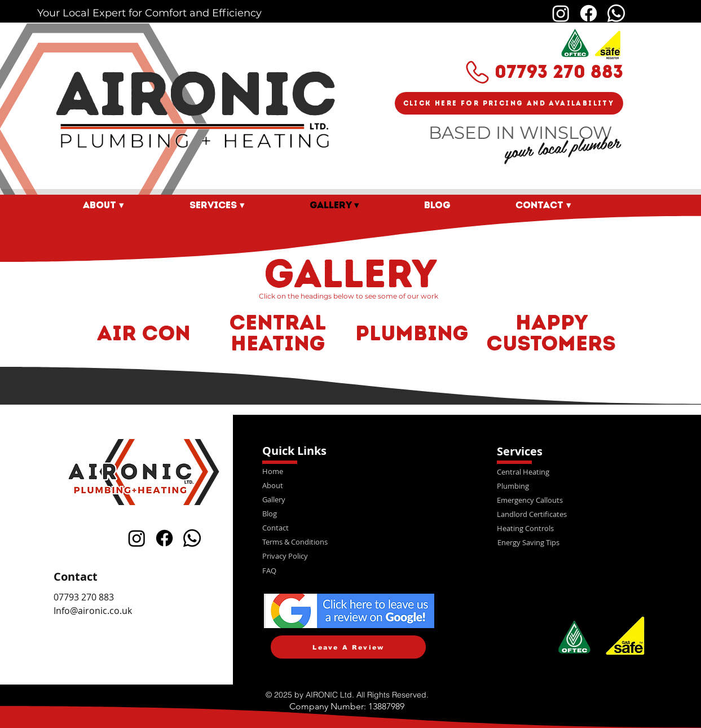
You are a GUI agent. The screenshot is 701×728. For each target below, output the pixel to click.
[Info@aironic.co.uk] (140, 611)
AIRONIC (196, 94)
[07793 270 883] (143, 597)
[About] (349, 485)
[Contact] (349, 527)
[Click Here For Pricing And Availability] (509, 103)
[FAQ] (349, 570)
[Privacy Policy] (349, 556)
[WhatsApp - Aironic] (616, 13)
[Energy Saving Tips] (584, 542)
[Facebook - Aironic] (588, 13)
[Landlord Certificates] (583, 514)
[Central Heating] (583, 472)
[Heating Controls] (583, 528)
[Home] (349, 471)
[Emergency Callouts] (583, 500)
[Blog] (349, 513)
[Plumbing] (583, 486)
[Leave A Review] (348, 647)
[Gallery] (349, 499)
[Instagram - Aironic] (561, 13)
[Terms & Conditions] (349, 541)
